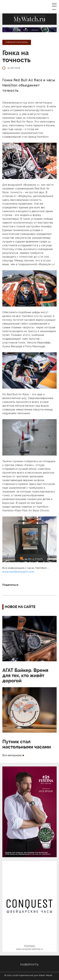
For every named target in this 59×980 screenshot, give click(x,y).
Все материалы (12, 755)
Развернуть (29, 965)
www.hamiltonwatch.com (18, 572)
